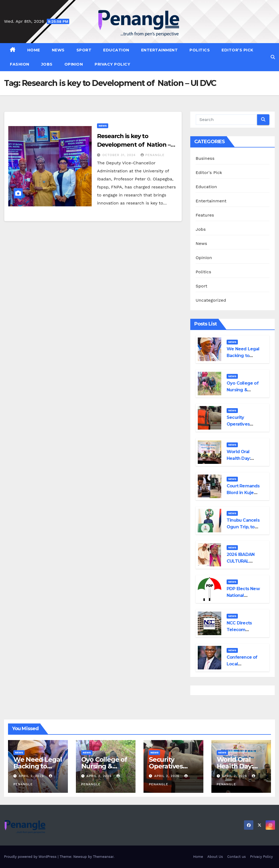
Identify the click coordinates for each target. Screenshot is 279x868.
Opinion (74, 64)
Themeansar (103, 857)
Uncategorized (211, 300)
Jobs (47, 64)
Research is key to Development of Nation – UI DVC (134, 145)
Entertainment (160, 50)
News (58, 50)
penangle (152, 155)
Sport (84, 50)
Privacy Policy (112, 64)
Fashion (20, 64)
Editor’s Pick (237, 50)
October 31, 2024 (120, 155)
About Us (215, 857)
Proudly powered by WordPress (31, 857)
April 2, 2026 (32, 776)
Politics (200, 50)
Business (205, 158)
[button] (273, 57)
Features (205, 215)
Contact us (237, 857)
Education (116, 50)
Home (34, 50)
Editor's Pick (209, 173)
